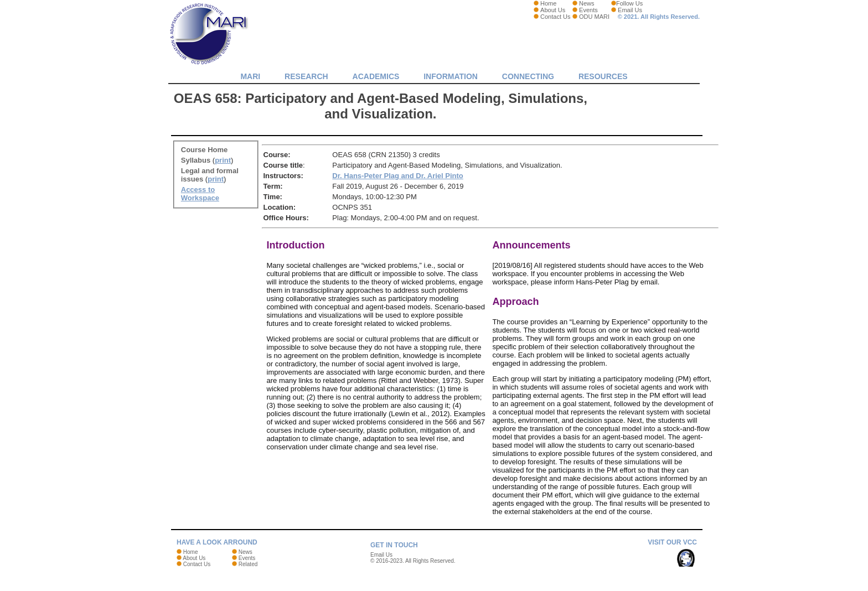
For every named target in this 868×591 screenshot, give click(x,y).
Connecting (528, 76)
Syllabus (196, 160)
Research (306, 76)
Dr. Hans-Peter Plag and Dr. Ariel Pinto (397, 176)
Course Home (205, 150)
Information (451, 76)
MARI (250, 76)
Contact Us (555, 17)
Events (588, 10)
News (587, 3)
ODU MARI (594, 17)
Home (548, 3)
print (223, 160)
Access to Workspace (200, 194)
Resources (603, 76)
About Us (553, 10)
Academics (376, 76)
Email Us (630, 10)
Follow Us (629, 3)
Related (248, 564)
